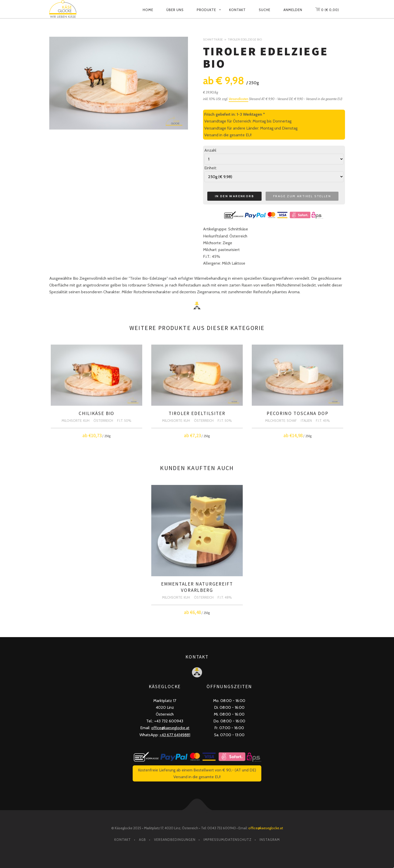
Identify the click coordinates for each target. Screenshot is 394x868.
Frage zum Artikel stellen (302, 196)
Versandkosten (238, 99)
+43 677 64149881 (175, 735)
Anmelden (293, 10)
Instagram (270, 840)
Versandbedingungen (175, 840)
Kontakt (237, 10)
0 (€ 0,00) (327, 9)
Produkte (206, 10)
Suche (265, 10)
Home (148, 10)
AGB (142, 840)
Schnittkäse (213, 39)
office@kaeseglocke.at (170, 728)
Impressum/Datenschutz (228, 840)
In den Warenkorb (234, 196)
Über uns (175, 10)
